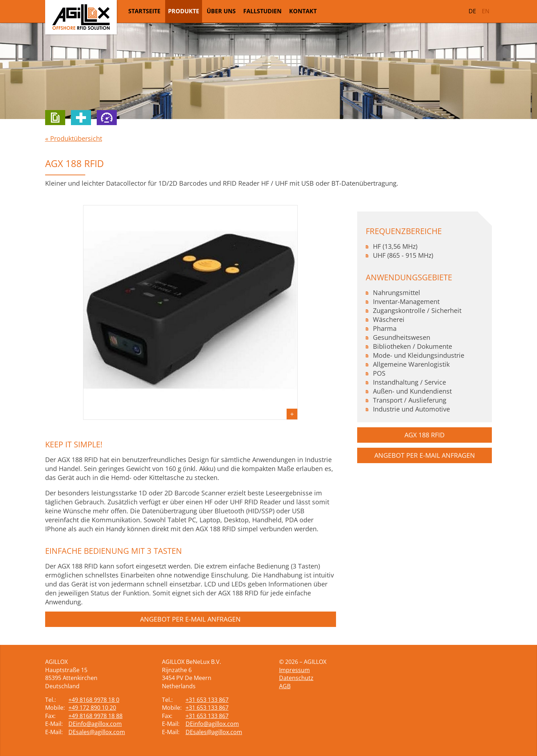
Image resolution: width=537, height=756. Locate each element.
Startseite (144, 11)
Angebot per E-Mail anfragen (190, 619)
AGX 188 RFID (425, 435)
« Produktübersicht (74, 138)
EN (486, 11)
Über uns (221, 11)
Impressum (294, 670)
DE (472, 11)
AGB (285, 686)
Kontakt (303, 11)
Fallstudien (262, 11)
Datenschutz (296, 678)
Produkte (184, 11)
